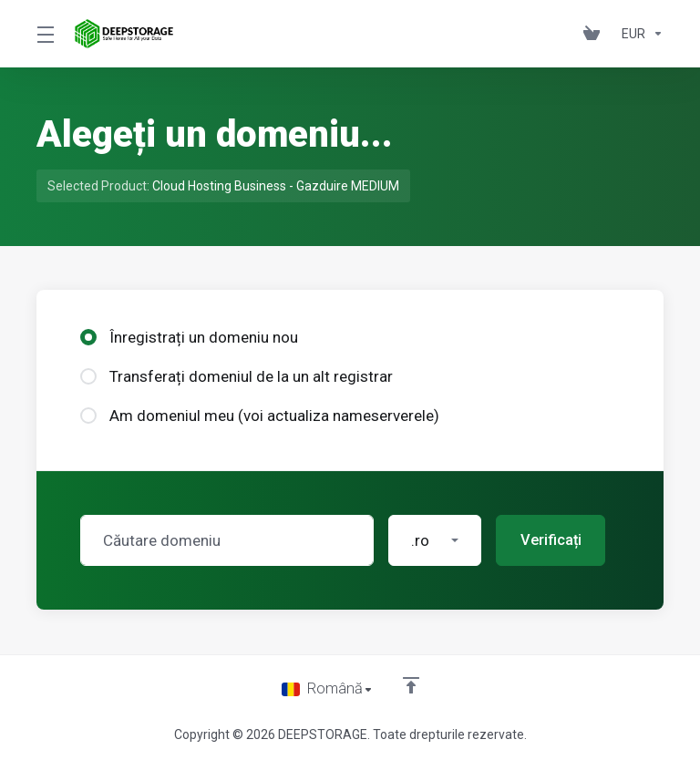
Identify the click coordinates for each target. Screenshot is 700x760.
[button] (435, 540)
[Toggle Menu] (45, 34)
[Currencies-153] (639, 34)
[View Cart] (595, 34)
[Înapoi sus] (411, 684)
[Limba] (327, 689)
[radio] (88, 337)
